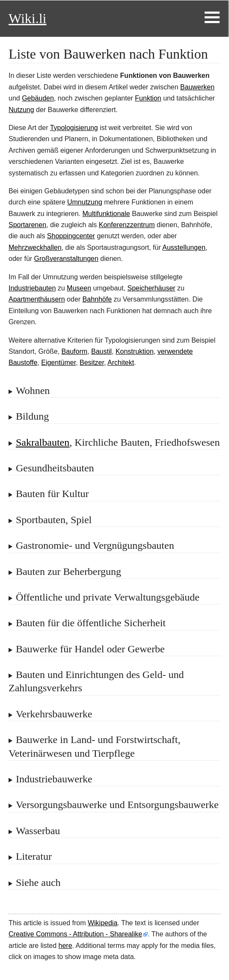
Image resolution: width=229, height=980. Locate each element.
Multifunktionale (106, 214)
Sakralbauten (43, 442)
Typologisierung (74, 128)
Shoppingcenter (71, 236)
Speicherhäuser (152, 288)
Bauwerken (197, 87)
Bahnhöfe (97, 299)
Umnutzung (85, 202)
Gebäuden (38, 98)
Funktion (148, 98)
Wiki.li (27, 18)
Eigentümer (58, 363)
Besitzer (92, 363)
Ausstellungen (184, 247)
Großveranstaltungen (66, 259)
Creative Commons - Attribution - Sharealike (75, 934)
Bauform (74, 351)
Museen (79, 288)
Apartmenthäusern (37, 299)
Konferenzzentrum (127, 225)
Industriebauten (32, 288)
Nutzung (21, 110)
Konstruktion (135, 351)
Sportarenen (27, 225)
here (65, 946)
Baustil (101, 351)
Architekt (121, 363)
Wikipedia (103, 923)
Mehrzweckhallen (35, 247)
